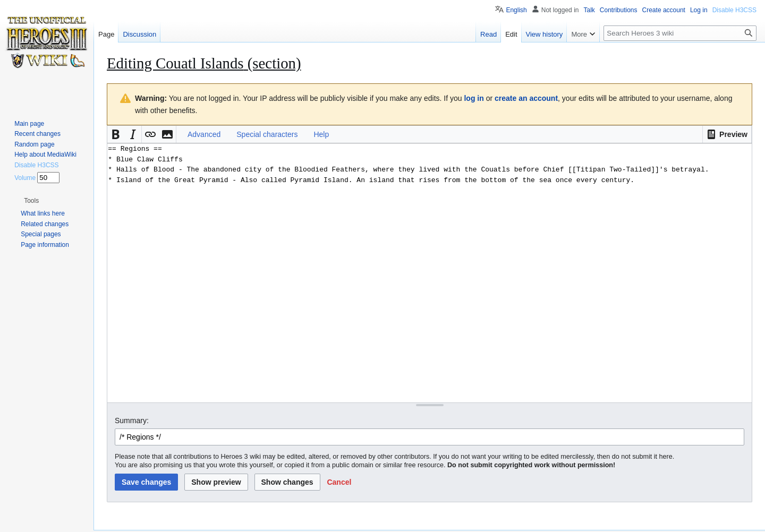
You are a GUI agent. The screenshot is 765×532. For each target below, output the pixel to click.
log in (474, 98)
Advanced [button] (204, 134)
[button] (727, 134)
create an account (526, 98)
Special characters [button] (267, 134)
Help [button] (321, 134)
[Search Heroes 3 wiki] (680, 33)
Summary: (132, 421)
